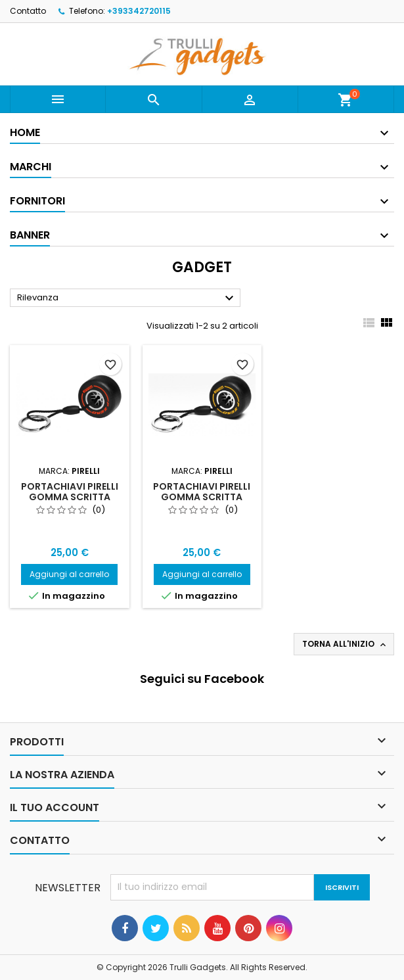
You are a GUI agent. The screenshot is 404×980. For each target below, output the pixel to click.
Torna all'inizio (345, 644)
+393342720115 (139, 11)
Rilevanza (127, 298)
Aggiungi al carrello (69, 574)
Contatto (28, 11)
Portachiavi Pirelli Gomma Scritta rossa (70, 497)
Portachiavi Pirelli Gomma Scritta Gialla (202, 497)
